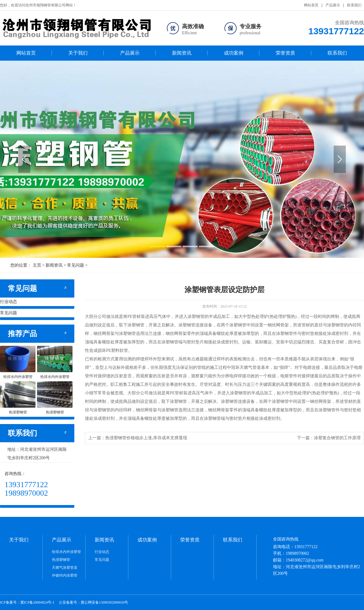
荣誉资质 (285, 53)
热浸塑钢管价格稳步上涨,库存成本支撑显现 (146, 438)
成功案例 (234, 53)
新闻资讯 (182, 53)
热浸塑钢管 (61, 560)
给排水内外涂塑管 (66, 552)
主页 (37, 265)
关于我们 (78, 53)
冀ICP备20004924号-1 (37, 602)
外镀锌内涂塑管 (65, 575)
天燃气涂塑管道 (65, 568)
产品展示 (333, 5)
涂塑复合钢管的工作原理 (337, 438)
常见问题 (76, 265)
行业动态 (8, 302)
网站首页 (311, 5)
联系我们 (354, 5)
